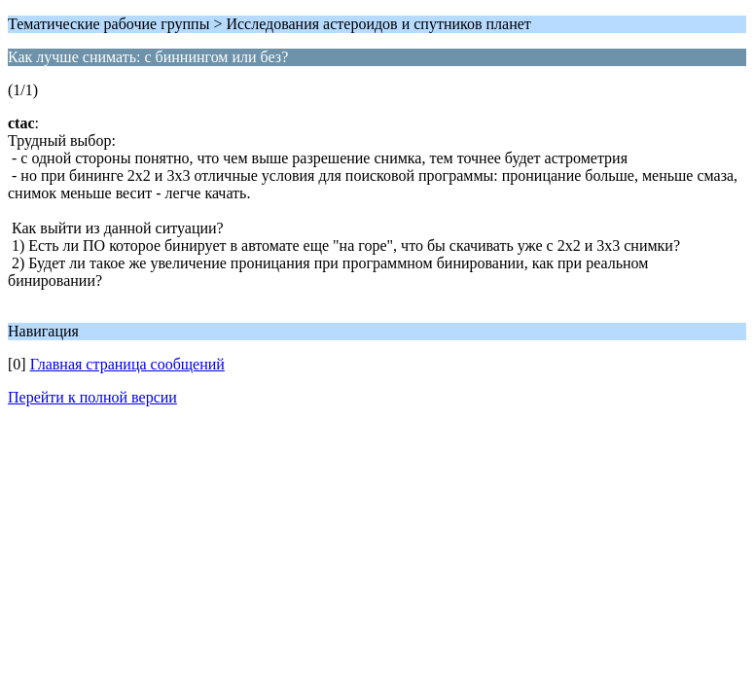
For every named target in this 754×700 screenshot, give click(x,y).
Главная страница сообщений (127, 364)
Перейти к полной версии (92, 397)
